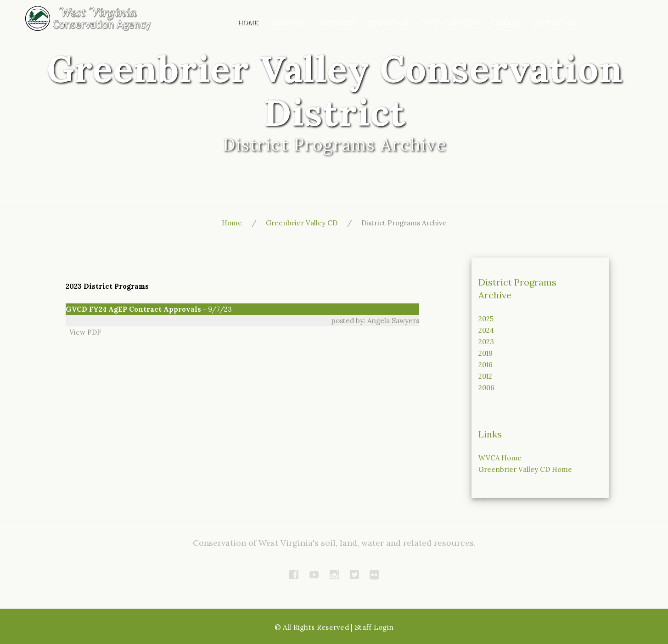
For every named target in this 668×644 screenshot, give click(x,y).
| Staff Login (372, 627)
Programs (337, 22)
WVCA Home (500, 458)
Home (248, 22)
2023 (486, 342)
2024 (486, 330)
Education (389, 22)
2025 (486, 319)
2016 (486, 365)
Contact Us (555, 22)
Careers (505, 22)
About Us (289, 22)
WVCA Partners (450, 22)
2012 (485, 376)
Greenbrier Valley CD (302, 223)
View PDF (83, 332)
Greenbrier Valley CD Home (525, 469)
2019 (486, 353)
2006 (486, 388)
